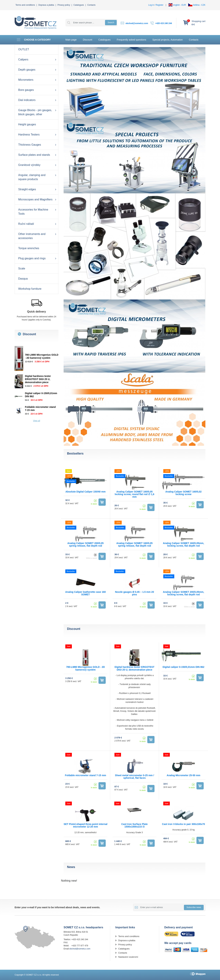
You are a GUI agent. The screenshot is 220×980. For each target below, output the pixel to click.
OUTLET (24, 49)
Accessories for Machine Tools (33, 212)
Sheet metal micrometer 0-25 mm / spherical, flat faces (134, 777)
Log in (151, 5)
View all (37, 421)
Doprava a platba (46, 5)
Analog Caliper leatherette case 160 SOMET (86, 593)
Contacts (91, 5)
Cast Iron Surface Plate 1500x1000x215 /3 (134, 825)
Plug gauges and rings (32, 258)
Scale (22, 268)
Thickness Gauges (30, 145)
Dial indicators (27, 100)
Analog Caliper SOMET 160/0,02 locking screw (183, 493)
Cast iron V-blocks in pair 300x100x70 (184, 824)
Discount (87, 40)
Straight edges (27, 189)
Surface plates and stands (34, 155)
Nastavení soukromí (128, 957)
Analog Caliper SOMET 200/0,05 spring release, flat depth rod (86, 544)
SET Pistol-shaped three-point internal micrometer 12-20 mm (85, 825)
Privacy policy (64, 5)
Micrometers (26, 80)
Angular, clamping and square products (32, 177)
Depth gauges (27, 70)
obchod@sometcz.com (137, 23)
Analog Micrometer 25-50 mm (183, 775)
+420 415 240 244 (164, 23)
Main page (71, 40)
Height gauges (27, 124)
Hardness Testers (29, 135)
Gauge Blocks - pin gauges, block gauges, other (35, 112)
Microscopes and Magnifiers (35, 199)
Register (160, 5)
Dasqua (23, 279)
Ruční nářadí (26, 224)
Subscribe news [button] (194, 907)
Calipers (23, 60)
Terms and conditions (25, 5)
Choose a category (34, 40)
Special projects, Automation (167, 40)
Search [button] (111, 22)
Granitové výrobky (29, 165)
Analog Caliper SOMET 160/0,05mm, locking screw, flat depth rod (184, 544)
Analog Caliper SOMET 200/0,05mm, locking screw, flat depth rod (184, 593)
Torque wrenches (29, 248)
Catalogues (79, 5)
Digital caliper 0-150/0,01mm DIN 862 (183, 667)
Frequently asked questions (131, 40)
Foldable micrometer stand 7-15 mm (86, 775)
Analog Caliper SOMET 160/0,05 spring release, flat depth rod (134, 544)
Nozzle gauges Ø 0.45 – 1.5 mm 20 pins (134, 593)
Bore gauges (26, 90)
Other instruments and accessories (32, 236)
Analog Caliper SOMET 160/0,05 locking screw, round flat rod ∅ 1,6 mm (134, 494)
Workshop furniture (30, 289)
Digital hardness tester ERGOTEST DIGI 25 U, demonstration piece (38, 379)
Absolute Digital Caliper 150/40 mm (86, 492)
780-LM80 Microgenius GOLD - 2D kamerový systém (86, 668)
